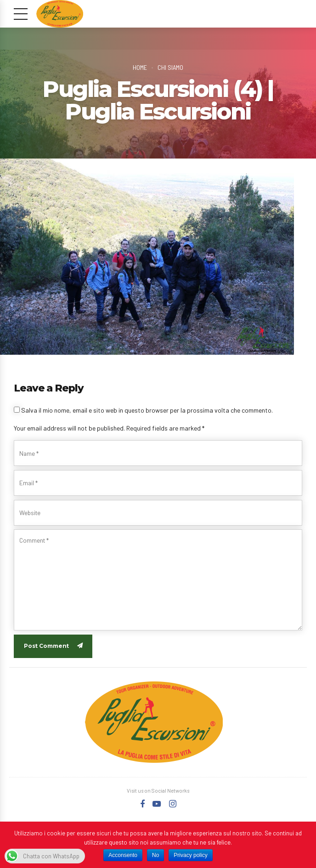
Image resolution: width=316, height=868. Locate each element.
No (155, 855)
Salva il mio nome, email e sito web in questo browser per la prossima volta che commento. (147, 410)
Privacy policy (190, 855)
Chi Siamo (171, 67)
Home (140, 67)
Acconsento (123, 855)
